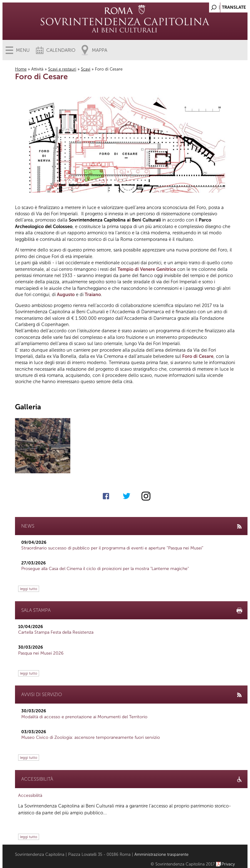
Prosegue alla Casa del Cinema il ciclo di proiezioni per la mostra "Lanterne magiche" (105, 569)
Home (21, 69)
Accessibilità (30, 795)
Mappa (100, 50)
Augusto (66, 295)
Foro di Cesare (198, 356)
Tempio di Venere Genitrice (147, 269)
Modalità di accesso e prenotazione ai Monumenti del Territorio (84, 717)
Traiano (93, 295)
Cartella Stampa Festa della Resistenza (56, 632)
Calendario (61, 50)
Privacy (228, 864)
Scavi (86, 69)
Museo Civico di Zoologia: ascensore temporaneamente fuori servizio (91, 737)
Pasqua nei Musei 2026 (41, 653)
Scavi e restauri (62, 69)
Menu (23, 50)
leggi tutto (29, 589)
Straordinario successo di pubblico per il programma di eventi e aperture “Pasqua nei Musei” (112, 548)
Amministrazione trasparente (161, 854)
